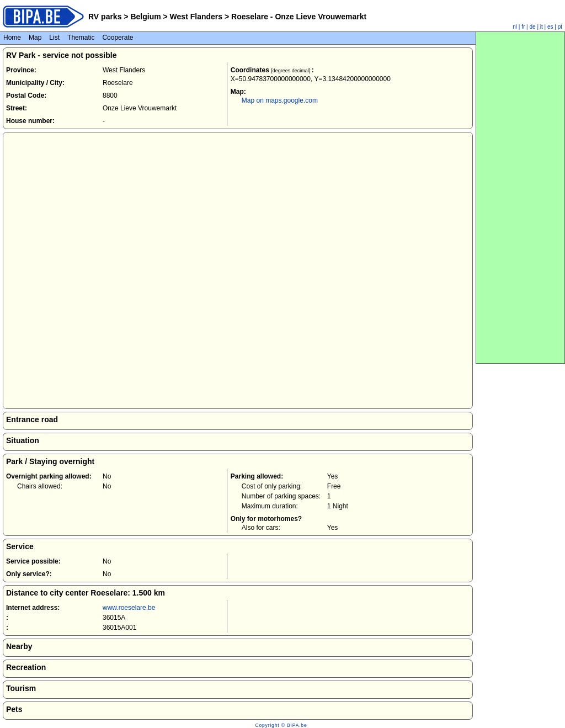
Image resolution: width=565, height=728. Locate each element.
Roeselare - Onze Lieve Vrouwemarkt (298, 17)
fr (523, 27)
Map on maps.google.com (280, 100)
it (542, 27)
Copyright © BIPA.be (281, 725)
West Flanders (196, 17)
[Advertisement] (520, 198)
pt (560, 27)
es (550, 27)
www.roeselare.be (129, 608)
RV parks (105, 17)
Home (12, 38)
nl (515, 27)
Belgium (146, 17)
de (533, 27)
